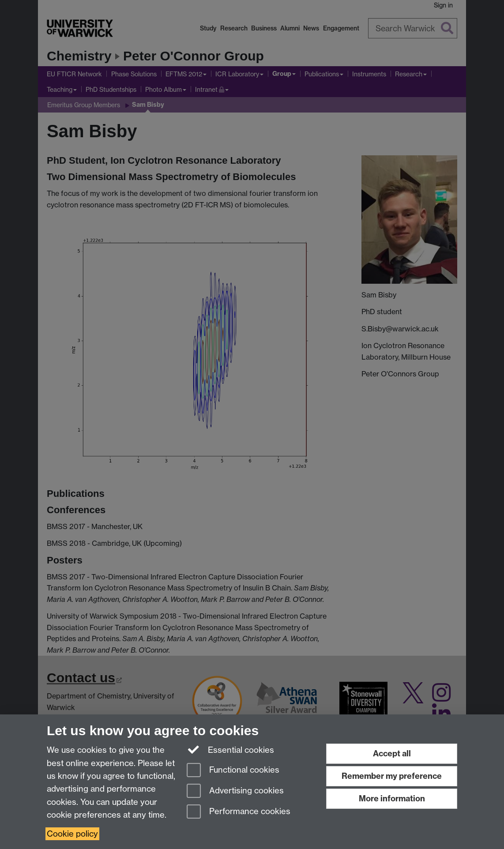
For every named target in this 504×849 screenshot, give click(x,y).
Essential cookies (231, 749)
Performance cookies (239, 812)
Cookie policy (72, 834)
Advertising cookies (235, 791)
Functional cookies (233, 771)
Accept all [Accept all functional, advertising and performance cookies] (392, 753)
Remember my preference (392, 776)
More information (392, 798)
